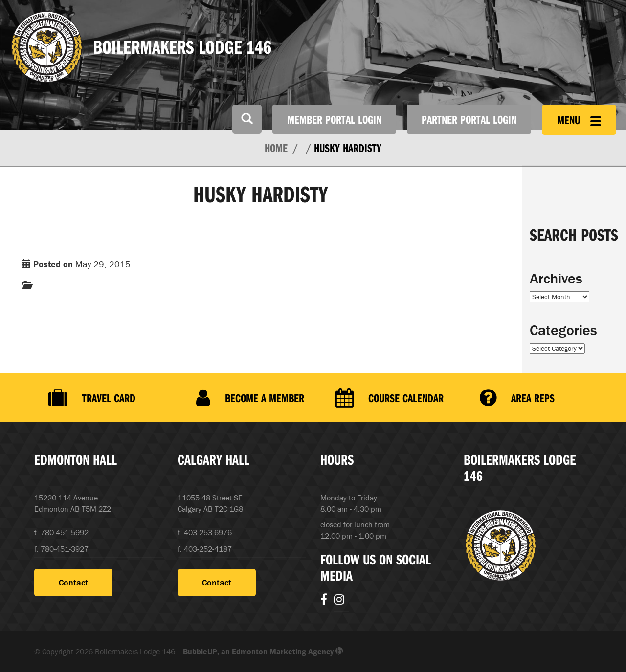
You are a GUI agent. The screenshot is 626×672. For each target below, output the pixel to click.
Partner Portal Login (469, 119)
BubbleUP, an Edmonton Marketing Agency (263, 651)
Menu (579, 120)
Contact (73, 582)
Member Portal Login (334, 119)
